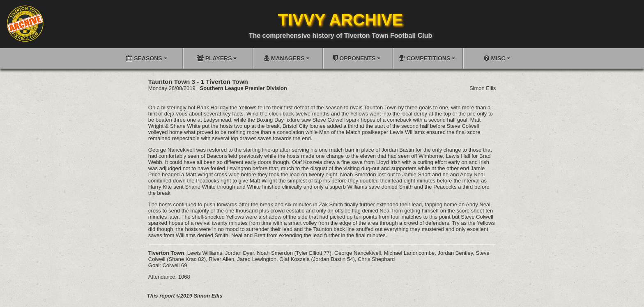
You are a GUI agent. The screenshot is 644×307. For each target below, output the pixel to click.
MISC (497, 58)
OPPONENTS (357, 58)
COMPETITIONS (427, 58)
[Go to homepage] (25, 23)
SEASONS (146, 58)
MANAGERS (287, 58)
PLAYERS (217, 58)
